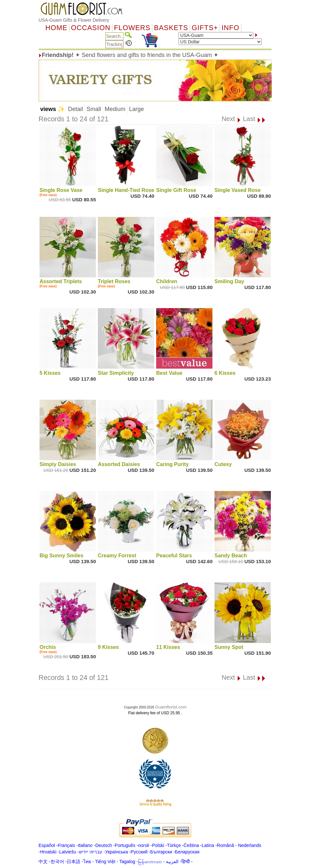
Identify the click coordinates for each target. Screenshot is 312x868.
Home (56, 28)
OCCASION (91, 28)
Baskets (171, 28)
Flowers (132, 28)
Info (231, 28)
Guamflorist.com (171, 707)
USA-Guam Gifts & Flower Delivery (74, 20)
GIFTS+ (205, 28)
